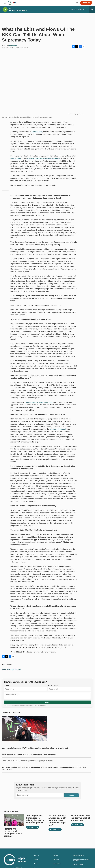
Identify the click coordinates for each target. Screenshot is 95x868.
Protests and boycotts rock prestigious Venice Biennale (13, 832)
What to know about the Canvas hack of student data (81, 818)
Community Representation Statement (81, 860)
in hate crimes (16, 158)
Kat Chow (13, 46)
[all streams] (92, 9)
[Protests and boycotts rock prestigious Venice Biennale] (14, 820)
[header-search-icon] (77, 3)
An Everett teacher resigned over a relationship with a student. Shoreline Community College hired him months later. (44, 768)
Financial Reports (78, 855)
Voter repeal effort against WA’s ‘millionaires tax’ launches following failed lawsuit (35, 748)
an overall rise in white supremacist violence (44, 158)
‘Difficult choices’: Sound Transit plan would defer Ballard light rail (29, 754)
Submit (47, 702)
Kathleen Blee (37, 132)
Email (54, 686)
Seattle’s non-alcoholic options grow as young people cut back (27, 761)
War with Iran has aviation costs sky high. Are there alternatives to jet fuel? (58, 820)
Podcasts (56, 860)
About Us (37, 855)
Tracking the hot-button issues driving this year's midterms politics (35, 819)
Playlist (56, 855)
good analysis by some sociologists (39, 402)
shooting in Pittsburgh (58, 429)
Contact (36, 860)
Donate (87, 3)
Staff (35, 864)
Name (6, 686)
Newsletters (57, 864)
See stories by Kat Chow (11, 669)
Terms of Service (78, 865)
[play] (5, 10)
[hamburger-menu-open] (5, 3)
